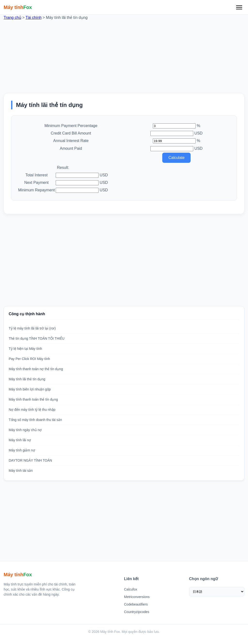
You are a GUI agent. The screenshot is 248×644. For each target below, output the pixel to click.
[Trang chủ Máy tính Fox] (18, 7)
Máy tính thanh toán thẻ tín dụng (33, 399)
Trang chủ (12, 18)
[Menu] (239, 7)
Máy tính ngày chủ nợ (25, 430)
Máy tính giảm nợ (22, 450)
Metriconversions (137, 597)
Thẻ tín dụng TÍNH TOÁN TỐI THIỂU (37, 338)
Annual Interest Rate (71, 141)
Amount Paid (71, 148)
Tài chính (34, 18)
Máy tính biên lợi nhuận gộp (30, 389)
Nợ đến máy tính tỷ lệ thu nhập (32, 410)
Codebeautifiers (136, 604)
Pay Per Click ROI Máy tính (29, 359)
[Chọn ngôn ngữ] (217, 592)
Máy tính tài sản (21, 471)
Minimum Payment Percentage (71, 126)
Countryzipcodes (137, 612)
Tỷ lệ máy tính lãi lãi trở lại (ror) (32, 328)
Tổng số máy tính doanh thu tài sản (35, 420)
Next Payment (36, 183)
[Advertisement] (124, 54)
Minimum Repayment (36, 190)
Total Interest (37, 175)
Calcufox (131, 589)
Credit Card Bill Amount (71, 133)
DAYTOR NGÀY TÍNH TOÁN (30, 460)
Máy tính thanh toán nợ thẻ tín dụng (36, 369)
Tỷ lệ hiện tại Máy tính (25, 349)
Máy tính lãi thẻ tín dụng (27, 379)
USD (199, 133)
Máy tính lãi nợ (20, 440)
